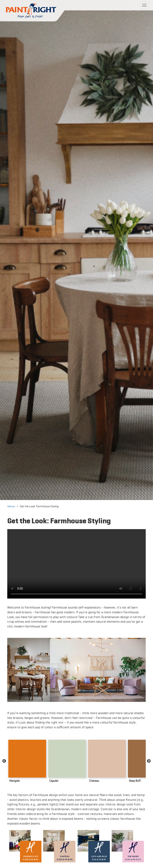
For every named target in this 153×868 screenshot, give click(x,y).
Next (149, 761)
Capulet (54, 781)
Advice (11, 506)
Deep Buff (135, 781)
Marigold (14, 781)
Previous (4, 761)
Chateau (94, 781)
